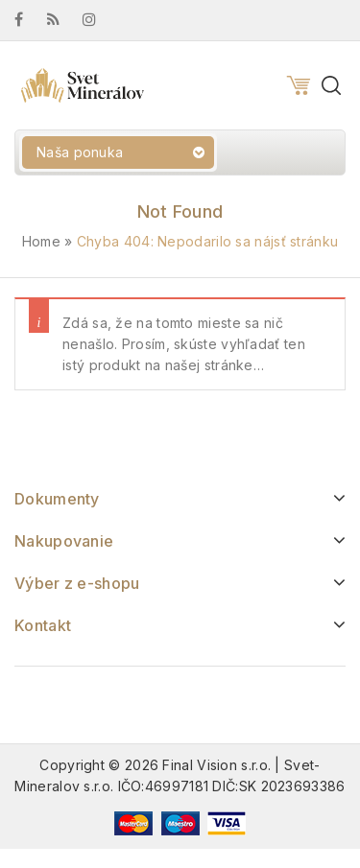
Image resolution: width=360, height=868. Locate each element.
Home (41, 241)
